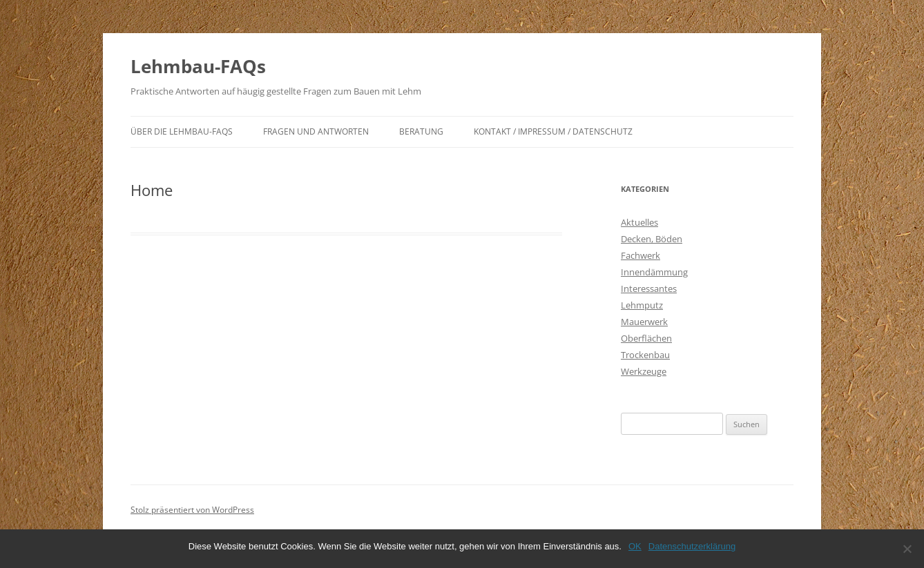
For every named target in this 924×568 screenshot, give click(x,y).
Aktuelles (639, 222)
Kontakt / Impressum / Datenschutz (553, 131)
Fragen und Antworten (316, 131)
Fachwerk (641, 255)
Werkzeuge (644, 371)
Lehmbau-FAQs (198, 66)
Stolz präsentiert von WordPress (192, 510)
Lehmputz (642, 305)
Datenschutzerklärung (692, 546)
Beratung (421, 131)
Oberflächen (646, 338)
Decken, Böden (652, 239)
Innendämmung (654, 272)
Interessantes (649, 288)
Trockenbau (645, 355)
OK (635, 546)
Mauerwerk (644, 322)
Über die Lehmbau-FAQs (182, 131)
